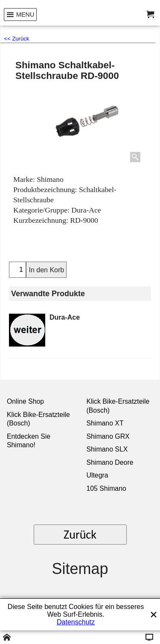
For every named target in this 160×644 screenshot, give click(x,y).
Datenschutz (76, 622)
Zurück (80, 535)
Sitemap (80, 569)
